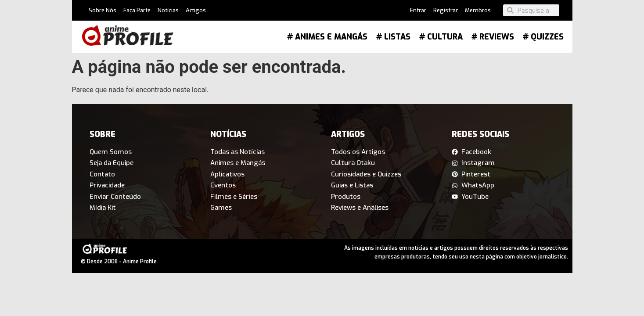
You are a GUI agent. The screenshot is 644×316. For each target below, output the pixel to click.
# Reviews (493, 37)
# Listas (393, 37)
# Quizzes (543, 37)
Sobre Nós (103, 10)
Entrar (418, 10)
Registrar (446, 10)
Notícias (168, 10)
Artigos (196, 10)
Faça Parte (137, 10)
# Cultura (441, 37)
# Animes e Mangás (327, 37)
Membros (478, 10)
